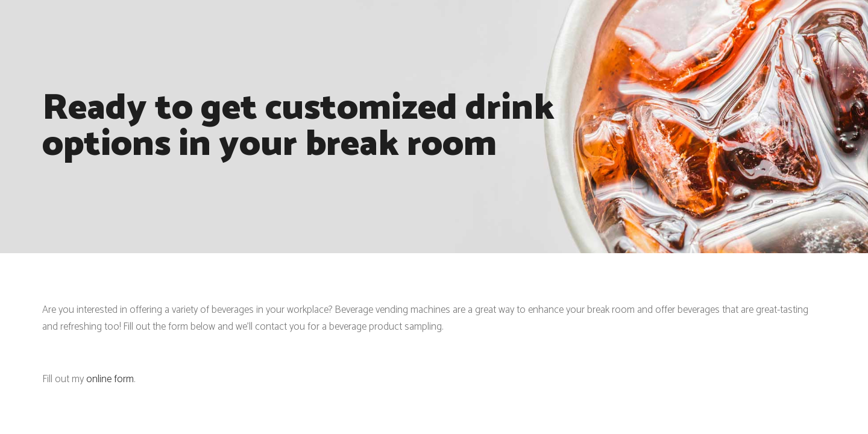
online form (110, 379)
